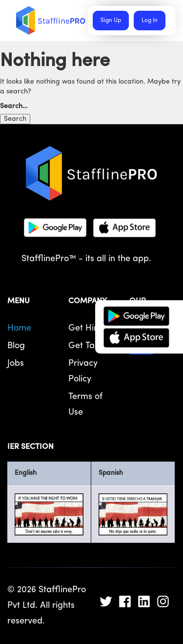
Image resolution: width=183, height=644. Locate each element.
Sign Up (111, 21)
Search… (14, 106)
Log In (150, 21)
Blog (16, 346)
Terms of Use (85, 405)
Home (19, 328)
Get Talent (89, 346)
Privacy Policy (83, 371)
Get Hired (88, 328)
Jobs (16, 364)
